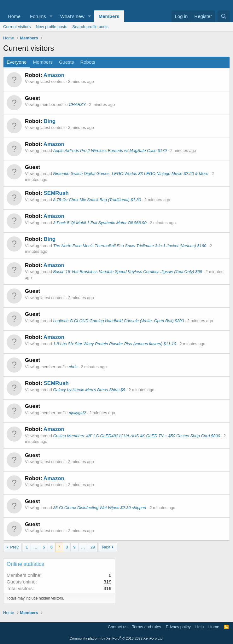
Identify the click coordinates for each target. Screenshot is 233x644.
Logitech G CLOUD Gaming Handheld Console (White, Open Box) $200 (118, 321)
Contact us (118, 627)
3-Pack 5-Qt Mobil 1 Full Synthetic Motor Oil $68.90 (100, 223)
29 (93, 547)
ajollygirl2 (77, 413)
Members (109, 16)
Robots (88, 62)
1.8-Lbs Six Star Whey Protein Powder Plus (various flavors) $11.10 (114, 344)
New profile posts (51, 27)
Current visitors (17, 27)
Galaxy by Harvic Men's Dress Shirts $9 (89, 390)
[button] (51, 16)
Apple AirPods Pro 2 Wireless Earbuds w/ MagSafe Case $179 (110, 151)
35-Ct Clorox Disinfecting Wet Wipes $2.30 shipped (99, 508)
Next (106, 547)
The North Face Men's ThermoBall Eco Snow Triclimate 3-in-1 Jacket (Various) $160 (130, 246)
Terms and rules (147, 627)
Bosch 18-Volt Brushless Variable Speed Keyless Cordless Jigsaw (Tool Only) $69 (128, 272)
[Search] (224, 16)
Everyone (17, 62)
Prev (14, 547)
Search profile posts (90, 27)
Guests (67, 62)
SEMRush (56, 193)
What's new (72, 16)
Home (14, 16)
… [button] (35, 547)
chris (73, 367)
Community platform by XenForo (117, 638)
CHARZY (77, 104)
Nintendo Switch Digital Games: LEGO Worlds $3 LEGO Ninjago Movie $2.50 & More (131, 174)
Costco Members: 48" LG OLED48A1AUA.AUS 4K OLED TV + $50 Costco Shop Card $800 (137, 436)
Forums (38, 16)
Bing (50, 121)
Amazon (54, 75)
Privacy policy (178, 627)
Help (200, 627)
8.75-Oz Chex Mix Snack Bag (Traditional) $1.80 (97, 200)
